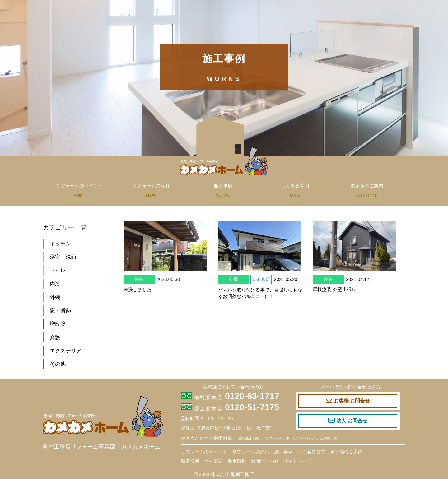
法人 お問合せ (348, 421)
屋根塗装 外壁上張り (334, 289)
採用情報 (237, 461)
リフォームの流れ (151, 190)
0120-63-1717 (252, 396)
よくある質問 (295, 190)
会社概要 (213, 461)
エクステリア (66, 351)
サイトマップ (297, 461)
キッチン (60, 244)
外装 (55, 297)
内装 (55, 284)
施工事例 (223, 190)
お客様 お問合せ (348, 401)
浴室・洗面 (63, 257)
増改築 (58, 324)
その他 (58, 364)
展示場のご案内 (367, 190)
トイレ (58, 270)
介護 (55, 337)
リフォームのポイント (79, 190)
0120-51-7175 (252, 407)
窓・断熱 (60, 310)
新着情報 (190, 461)
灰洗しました (138, 289)
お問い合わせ (265, 461)
